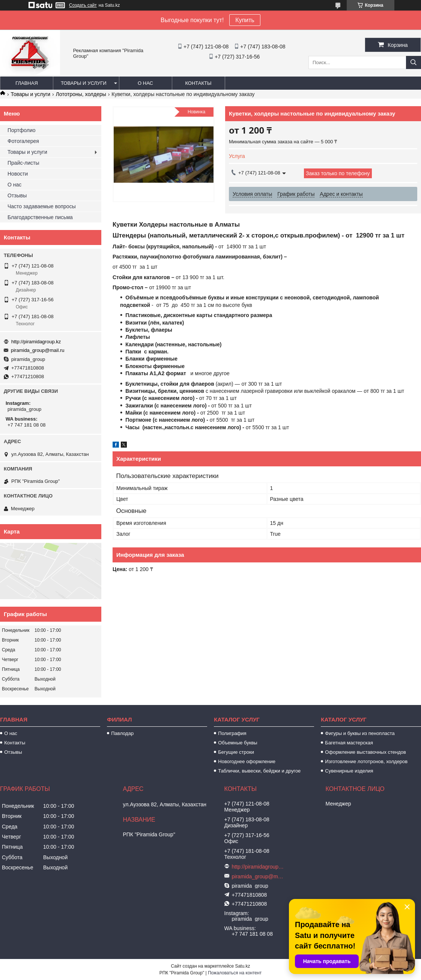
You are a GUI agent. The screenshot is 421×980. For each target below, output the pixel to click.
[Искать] (413, 62)
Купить (245, 20)
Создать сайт (83, 5)
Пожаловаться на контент (235, 973)
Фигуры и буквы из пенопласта (360, 733)
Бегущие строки (236, 752)
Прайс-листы (23, 163)
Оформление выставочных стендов (365, 752)
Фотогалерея (23, 141)
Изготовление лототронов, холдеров (366, 761)
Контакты (198, 83)
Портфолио (22, 130)
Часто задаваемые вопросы (42, 206)
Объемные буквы (238, 743)
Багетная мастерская (349, 743)
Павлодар (122, 733)
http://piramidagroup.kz (36, 342)
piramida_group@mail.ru (38, 350)
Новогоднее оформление (247, 761)
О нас (145, 83)
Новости (18, 174)
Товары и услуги (84, 83)
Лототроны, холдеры (81, 94)
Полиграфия (232, 733)
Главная (27, 83)
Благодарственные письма (40, 217)
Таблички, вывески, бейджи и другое (259, 771)
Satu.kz (242, 966)
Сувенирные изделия (349, 771)
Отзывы (17, 195)
